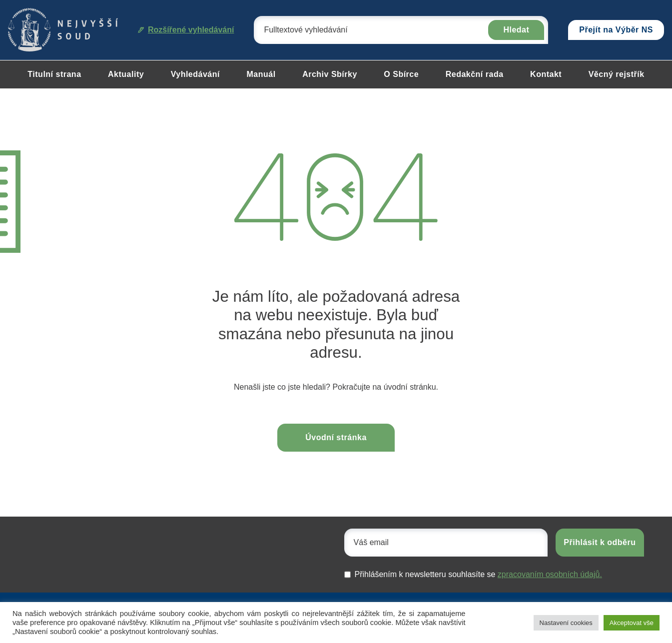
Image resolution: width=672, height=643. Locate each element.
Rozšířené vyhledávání (186, 30)
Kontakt (546, 74)
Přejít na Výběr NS (616, 30)
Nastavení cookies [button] (566, 623)
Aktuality (126, 74)
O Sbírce (401, 74)
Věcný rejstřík (617, 74)
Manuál (261, 74)
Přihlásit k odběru (600, 542)
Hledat (516, 30)
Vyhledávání (195, 74)
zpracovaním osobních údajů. (550, 574)
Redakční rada (475, 74)
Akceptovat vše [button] (632, 623)
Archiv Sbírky (330, 74)
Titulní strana (54, 74)
